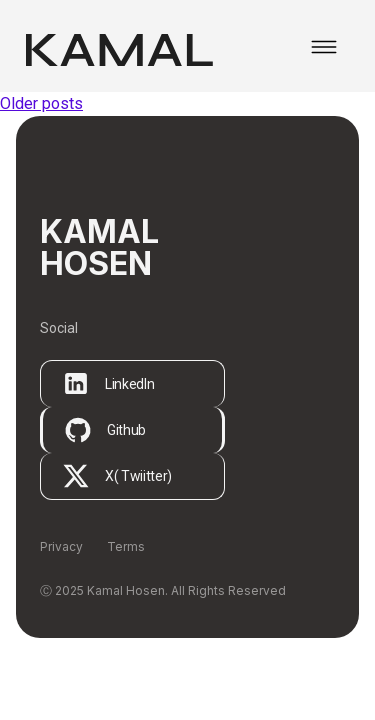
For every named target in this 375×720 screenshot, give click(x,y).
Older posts (41, 103)
